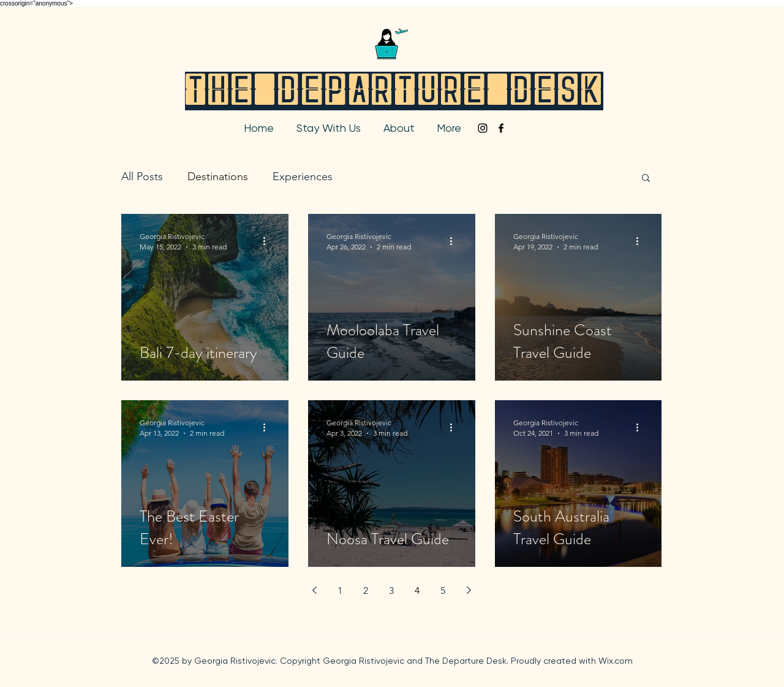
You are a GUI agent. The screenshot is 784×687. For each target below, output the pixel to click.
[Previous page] (314, 590)
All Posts (142, 176)
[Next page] (469, 590)
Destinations (218, 176)
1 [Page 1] (340, 590)
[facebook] (501, 128)
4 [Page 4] (417, 590)
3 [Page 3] (391, 590)
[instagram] (483, 128)
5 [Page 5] (443, 590)
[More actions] (268, 241)
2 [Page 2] (366, 590)
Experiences (303, 176)
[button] (646, 179)
